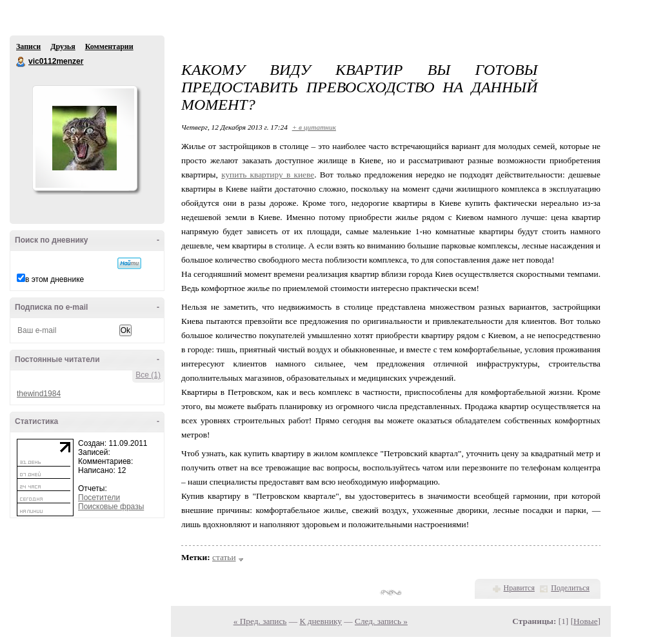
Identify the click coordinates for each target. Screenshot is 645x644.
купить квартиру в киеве (268, 175)
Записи (28, 46)
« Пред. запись (260, 621)
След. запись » (381, 621)
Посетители (99, 498)
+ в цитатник (314, 127)
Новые (585, 621)
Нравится (519, 588)
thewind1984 (39, 394)
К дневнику (321, 621)
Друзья (63, 46)
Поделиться (570, 588)
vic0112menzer (21, 62)
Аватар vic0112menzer (84, 138)
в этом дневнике (55, 279)
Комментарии (109, 46)
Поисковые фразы (111, 507)
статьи (224, 557)
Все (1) (148, 375)
